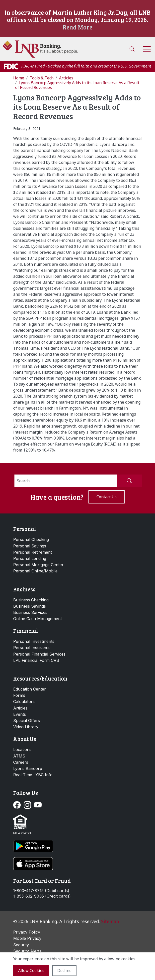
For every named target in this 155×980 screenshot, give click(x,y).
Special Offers (27, 721)
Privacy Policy (27, 932)
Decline (64, 971)
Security (21, 945)
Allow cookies (31, 971)
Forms (19, 695)
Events (20, 714)
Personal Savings (30, 546)
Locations (22, 749)
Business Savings (30, 606)
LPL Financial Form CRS (36, 660)
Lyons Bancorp (28, 768)
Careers (21, 762)
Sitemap (110, 921)
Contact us (107, 497)
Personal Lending (30, 558)
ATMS (19, 756)
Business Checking (31, 600)
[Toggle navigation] (147, 49)
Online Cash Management (38, 619)
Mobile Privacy (27, 938)
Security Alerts (27, 951)
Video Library (26, 727)
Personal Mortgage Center (38, 565)
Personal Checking (31, 539)
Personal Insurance (32, 648)
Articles (20, 708)
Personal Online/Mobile (35, 571)
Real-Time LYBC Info (33, 775)
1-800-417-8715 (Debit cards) (41, 891)
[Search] (66, 481)
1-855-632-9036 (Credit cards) (42, 896)
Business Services (30, 612)
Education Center (30, 689)
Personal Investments (34, 641)
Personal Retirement (33, 552)
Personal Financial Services (39, 654)
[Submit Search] (129, 481)
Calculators (24, 702)
